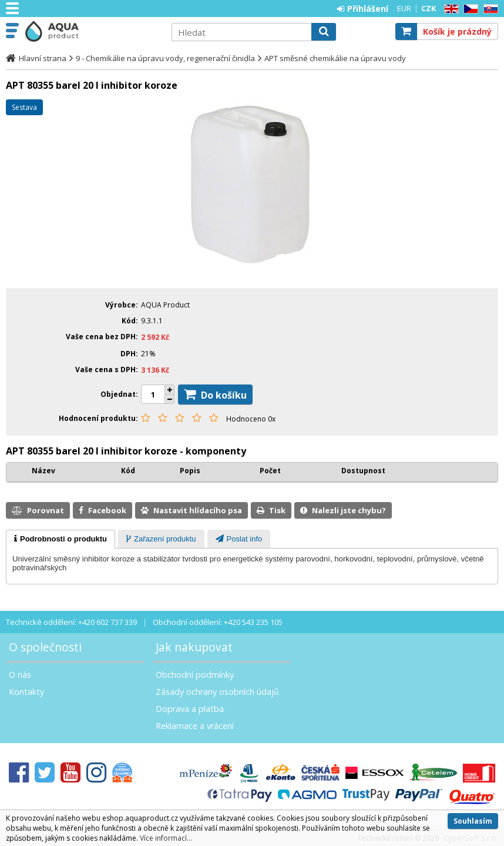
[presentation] (61, 539)
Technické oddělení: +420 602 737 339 (71, 622)
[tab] (61, 539)
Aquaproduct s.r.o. (92, 31)
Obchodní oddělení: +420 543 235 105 (218, 622)
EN (449, 9)
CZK (429, 8)
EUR (404, 8)
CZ (469, 9)
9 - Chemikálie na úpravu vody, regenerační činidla (165, 58)
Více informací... (166, 838)
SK (489, 9)
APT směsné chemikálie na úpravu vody (335, 58)
